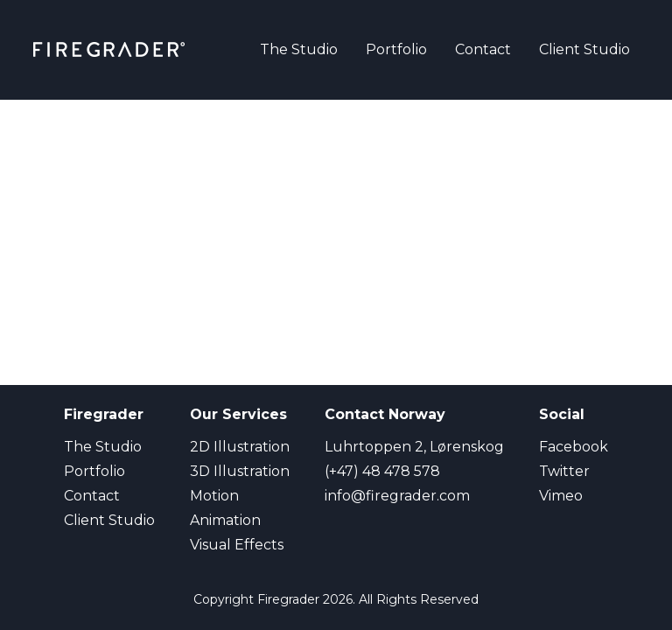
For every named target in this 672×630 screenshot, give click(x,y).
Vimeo (561, 496)
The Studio (299, 49)
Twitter (564, 471)
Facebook (574, 447)
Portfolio (396, 49)
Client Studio (584, 49)
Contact (483, 49)
